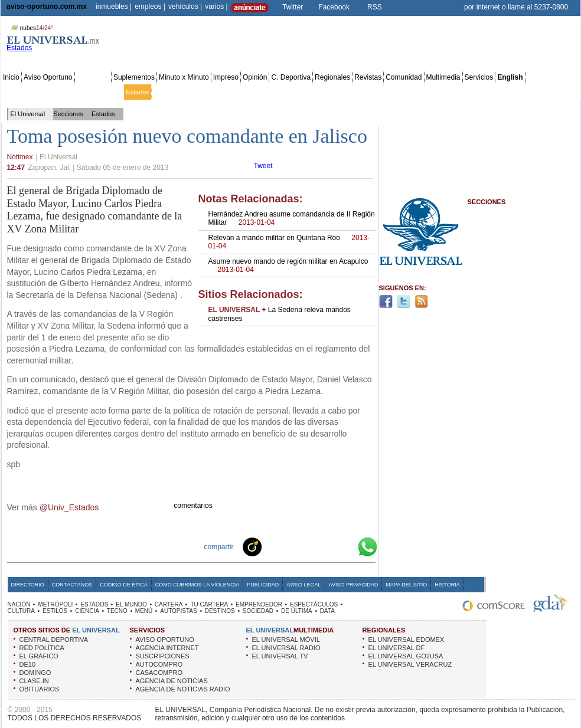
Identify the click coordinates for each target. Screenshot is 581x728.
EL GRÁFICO (39, 656)
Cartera (196, 92)
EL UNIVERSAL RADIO (286, 648)
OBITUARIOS (40, 689)
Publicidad (531, 92)
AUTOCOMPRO (159, 664)
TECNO (117, 611)
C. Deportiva (291, 77)
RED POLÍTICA (42, 648)
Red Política (104, 92)
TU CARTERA (209, 604)
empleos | (150, 6)
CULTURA (21, 611)
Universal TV (428, 92)
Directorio (28, 585)
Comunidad (404, 77)
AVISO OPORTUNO (165, 640)
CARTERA (169, 604)
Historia (447, 585)
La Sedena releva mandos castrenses (280, 314)
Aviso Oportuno (48, 77)
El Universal (28, 114)
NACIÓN (19, 604)
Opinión (255, 77)
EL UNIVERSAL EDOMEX (407, 640)
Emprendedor (264, 92)
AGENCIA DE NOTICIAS (172, 681)
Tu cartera (226, 92)
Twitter (293, 7)
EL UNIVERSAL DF (397, 648)
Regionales (332, 77)
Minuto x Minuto (184, 77)
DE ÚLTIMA (297, 611)
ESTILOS (55, 611)
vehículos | (185, 6)
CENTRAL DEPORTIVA (54, 640)
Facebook (334, 7)
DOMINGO (35, 673)
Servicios (479, 77)
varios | (216, 6)
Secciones (93, 77)
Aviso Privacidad (354, 585)
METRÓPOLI (55, 604)
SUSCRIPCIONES (163, 656)
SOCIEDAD (258, 611)
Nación (14, 92)
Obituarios (497, 92)
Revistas (368, 77)
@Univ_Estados (69, 507)
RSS (375, 7)
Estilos (365, 92)
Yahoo (327, 546)
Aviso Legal (303, 585)
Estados (138, 92)
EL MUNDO (131, 604)
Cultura (341, 92)
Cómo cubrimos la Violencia (198, 585)
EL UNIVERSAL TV (280, 656)
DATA (327, 611)
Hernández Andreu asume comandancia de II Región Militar (292, 218)
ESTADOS (94, 604)
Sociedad (464, 92)
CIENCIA (87, 611)
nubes (31, 28)
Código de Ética (124, 585)
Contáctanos (72, 585)
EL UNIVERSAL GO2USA (406, 656)
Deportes (392, 92)
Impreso (226, 77)
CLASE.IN (34, 681)
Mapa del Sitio (406, 585)
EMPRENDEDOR (259, 604)
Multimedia (443, 77)
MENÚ (144, 611)
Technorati (270, 546)
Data (556, 92)
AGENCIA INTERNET (167, 648)
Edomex (71, 92)
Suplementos (134, 77)
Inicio (11, 77)
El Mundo (167, 92)
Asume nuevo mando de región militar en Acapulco (288, 265)
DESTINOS (220, 611)
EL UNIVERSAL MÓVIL (286, 640)
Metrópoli (41, 92)
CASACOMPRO (159, 673)
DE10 (28, 664)
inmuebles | (114, 6)
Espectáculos (307, 92)
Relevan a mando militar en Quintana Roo (289, 242)
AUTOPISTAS (178, 611)
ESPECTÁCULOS (314, 604)
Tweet (263, 166)
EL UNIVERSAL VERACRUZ (410, 664)
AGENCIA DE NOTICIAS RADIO (183, 689)
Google (346, 546)
